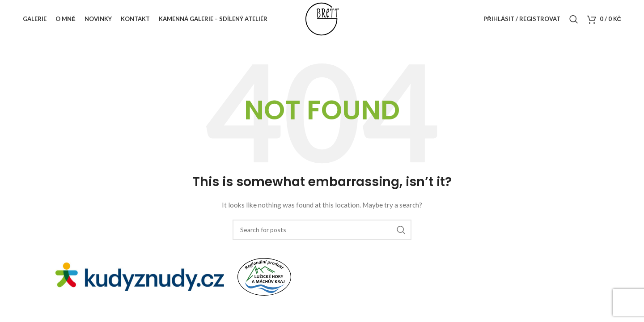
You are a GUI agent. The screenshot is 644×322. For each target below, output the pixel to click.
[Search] (574, 19)
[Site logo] (322, 18)
